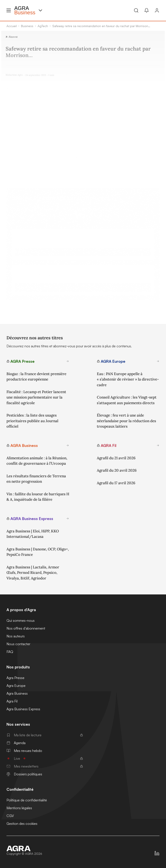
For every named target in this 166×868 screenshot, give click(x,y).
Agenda (16, 743)
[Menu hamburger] (9, 10)
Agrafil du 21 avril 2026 (116, 458)
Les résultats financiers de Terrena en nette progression (36, 479)
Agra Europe (16, 686)
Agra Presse (15, 678)
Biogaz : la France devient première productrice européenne (36, 377)
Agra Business (17, 693)
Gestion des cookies (22, 824)
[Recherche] (136, 10)
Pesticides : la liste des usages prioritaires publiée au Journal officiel (32, 421)
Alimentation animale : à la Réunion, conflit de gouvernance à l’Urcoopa (37, 461)
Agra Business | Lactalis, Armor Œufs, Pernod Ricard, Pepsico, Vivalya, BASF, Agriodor (33, 573)
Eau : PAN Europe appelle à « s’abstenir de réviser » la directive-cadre (128, 379)
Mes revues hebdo (24, 751)
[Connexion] (157, 10)
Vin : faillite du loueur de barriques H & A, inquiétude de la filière (38, 497)
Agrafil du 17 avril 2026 (116, 483)
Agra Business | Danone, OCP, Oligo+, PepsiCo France (38, 552)
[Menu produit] (40, 10)
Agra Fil (12, 701)
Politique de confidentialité (27, 800)
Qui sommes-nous (21, 620)
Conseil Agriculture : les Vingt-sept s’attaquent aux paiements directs (127, 400)
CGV (10, 816)
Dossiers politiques (24, 774)
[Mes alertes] (147, 10)
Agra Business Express (23, 709)
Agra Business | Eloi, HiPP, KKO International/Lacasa (33, 534)
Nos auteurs (16, 636)
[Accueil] (24, 848)
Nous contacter (18, 644)
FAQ (10, 652)
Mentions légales (19, 808)
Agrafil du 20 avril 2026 (117, 470)
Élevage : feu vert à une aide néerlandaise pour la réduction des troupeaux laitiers (126, 421)
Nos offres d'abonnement (26, 628)
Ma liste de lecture (45, 735)
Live (45, 758)
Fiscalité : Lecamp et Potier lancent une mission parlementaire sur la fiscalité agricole (36, 397)
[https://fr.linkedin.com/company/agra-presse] (157, 853)
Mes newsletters (45, 766)
